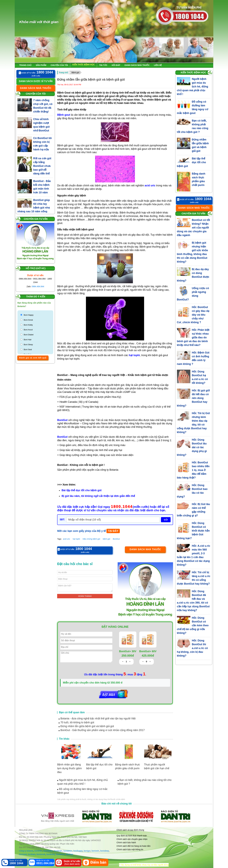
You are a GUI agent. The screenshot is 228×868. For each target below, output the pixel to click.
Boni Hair (28, 340)
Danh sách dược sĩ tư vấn (36, 81)
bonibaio (32, 854)
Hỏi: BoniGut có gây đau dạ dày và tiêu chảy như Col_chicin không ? (193, 315)
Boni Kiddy (28, 325)
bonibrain (58, 851)
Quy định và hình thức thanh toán (132, 836)
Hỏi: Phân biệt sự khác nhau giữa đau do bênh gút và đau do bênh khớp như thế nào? (193, 337)
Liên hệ (158, 65)
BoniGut (116, 539)
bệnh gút (106, 539)
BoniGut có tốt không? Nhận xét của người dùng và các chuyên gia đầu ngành (194, 228)
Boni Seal (28, 349)
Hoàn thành (85, 596)
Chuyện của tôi (59, 65)
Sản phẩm (41, 65)
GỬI (166, 520)
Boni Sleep (28, 345)
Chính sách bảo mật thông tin (130, 849)
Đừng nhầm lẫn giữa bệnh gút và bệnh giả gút (86, 726)
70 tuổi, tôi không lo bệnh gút (76, 722)
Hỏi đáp (116, 65)
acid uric (66, 539)
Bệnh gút (75, 72)
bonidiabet (48, 851)
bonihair (70, 854)
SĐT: (62, 520)
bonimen (38, 851)
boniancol (60, 854)
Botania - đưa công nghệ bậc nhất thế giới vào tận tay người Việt (97, 719)
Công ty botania (26, 851)
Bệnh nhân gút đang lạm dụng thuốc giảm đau (69, 768)
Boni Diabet (29, 335)
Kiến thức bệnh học (84, 65)
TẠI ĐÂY (113, 531)
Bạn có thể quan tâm (72, 712)
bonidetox (68, 851)
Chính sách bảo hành (126, 843)
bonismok (41, 854)
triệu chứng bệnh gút (91, 539)
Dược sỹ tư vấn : (36, 72)
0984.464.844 (38, 286)
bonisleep (105, 851)
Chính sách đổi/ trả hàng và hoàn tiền (134, 846)
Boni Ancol (28, 330)
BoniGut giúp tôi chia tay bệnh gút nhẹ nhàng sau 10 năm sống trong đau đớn (34, 208)
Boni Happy (29, 315)
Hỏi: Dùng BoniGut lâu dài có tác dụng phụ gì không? (192, 447)
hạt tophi (76, 539)
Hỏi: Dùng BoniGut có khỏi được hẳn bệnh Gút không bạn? (193, 531)
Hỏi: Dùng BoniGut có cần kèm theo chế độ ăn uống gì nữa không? (193, 625)
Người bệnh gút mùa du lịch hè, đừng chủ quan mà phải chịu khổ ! (193, 87)
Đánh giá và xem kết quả (33, 358)
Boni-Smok (28, 320)
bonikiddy (51, 854)
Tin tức (103, 65)
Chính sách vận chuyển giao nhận (132, 839)
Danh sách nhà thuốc (137, 65)
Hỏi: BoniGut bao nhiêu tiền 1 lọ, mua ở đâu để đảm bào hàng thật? (193, 470)
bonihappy (78, 851)
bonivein (95, 851)
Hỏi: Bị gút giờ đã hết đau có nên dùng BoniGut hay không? (193, 398)
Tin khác (64, 739)
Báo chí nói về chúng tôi (117, 804)
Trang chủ (25, 65)
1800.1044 (122, 507)
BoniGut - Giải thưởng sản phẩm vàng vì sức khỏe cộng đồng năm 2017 (102, 730)
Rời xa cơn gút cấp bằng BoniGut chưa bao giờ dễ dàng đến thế (42, 166)
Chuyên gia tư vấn (36, 219)
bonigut (87, 851)
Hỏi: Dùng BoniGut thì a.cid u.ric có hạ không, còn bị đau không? (192, 648)
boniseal (23, 854)
